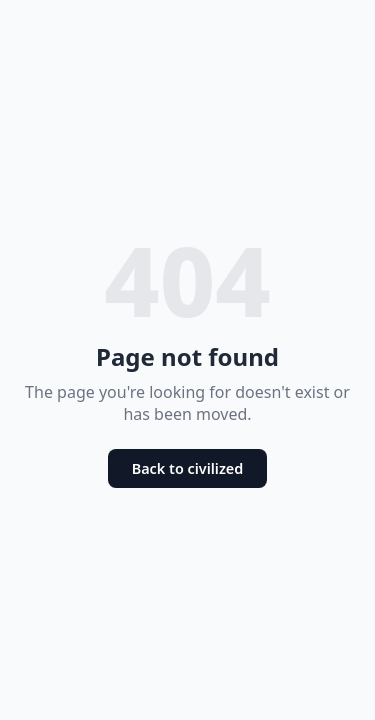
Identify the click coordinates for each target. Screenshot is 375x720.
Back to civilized (188, 468)
